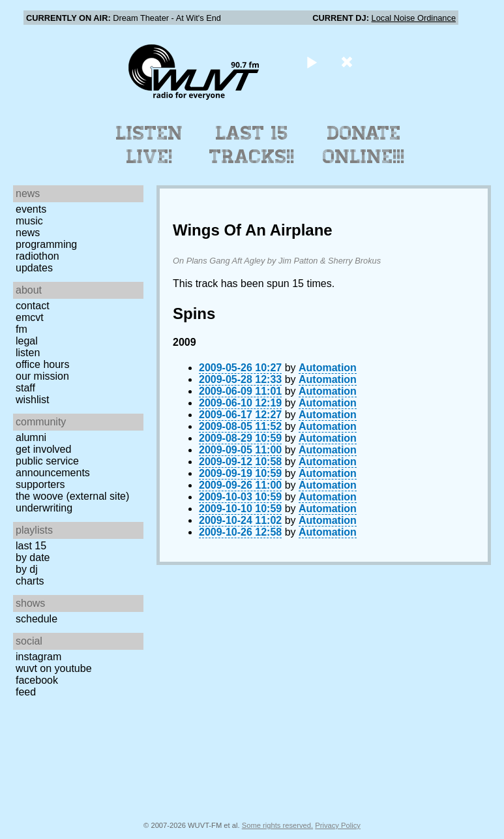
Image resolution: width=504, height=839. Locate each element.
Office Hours (42, 364)
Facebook (37, 680)
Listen (28, 353)
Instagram (38, 657)
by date (33, 557)
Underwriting (44, 508)
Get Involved (43, 449)
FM (22, 329)
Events (31, 209)
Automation (328, 368)
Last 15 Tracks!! (252, 145)
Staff (25, 388)
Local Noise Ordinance (414, 18)
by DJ (27, 569)
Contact (33, 306)
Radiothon (37, 256)
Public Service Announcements (53, 467)
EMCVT (30, 317)
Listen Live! (150, 145)
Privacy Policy (338, 825)
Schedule (37, 619)
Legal (27, 341)
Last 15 (31, 546)
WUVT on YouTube (54, 668)
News (28, 233)
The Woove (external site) (72, 496)
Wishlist (33, 400)
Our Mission (42, 376)
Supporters (40, 484)
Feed (26, 692)
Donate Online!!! (364, 145)
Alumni (31, 437)
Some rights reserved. (277, 825)
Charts (30, 581)
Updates (34, 268)
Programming (46, 244)
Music (29, 221)
